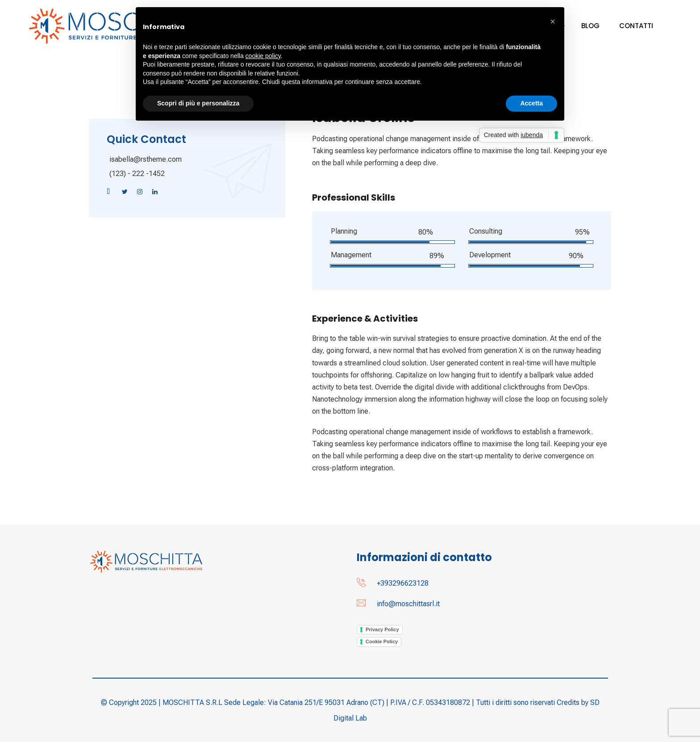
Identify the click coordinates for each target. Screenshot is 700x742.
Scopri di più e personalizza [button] (198, 103)
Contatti (636, 26)
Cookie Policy (382, 641)
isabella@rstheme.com (146, 159)
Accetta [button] (531, 103)
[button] (553, 21)
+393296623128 (403, 583)
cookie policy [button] (263, 56)
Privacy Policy (382, 629)
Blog (590, 26)
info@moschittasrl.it (408, 604)
